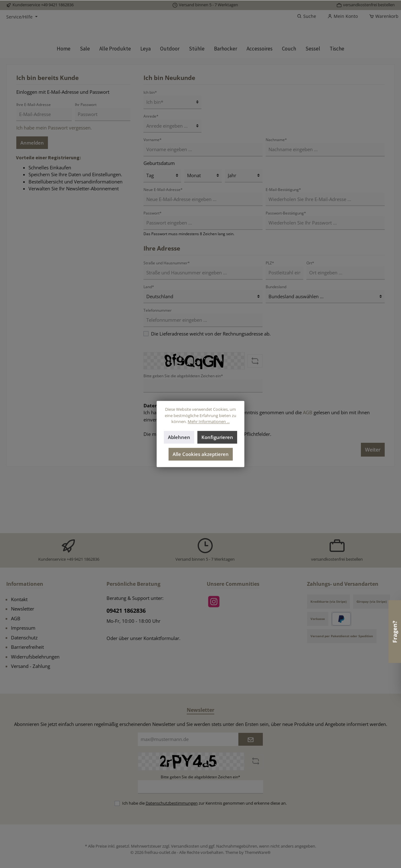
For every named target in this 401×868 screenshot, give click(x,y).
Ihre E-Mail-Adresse (34, 165)
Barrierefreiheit (27, 647)
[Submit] (251, 740)
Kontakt (19, 599)
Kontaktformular (161, 638)
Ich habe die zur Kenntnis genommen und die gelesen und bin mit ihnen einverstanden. (257, 476)
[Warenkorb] (382, 16)
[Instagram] (214, 602)
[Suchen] (307, 16)
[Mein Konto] (343, 16)
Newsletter (23, 609)
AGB (308, 473)
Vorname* (153, 200)
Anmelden (32, 203)
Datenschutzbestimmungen (200, 473)
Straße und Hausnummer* (167, 323)
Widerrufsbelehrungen (35, 657)
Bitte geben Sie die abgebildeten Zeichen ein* (200, 777)
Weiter (373, 510)
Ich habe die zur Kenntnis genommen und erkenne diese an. (204, 803)
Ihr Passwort (86, 165)
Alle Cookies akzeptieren (201, 454)
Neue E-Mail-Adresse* (163, 250)
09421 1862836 (126, 611)
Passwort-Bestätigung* (286, 273)
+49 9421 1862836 (57, 5)
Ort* (310, 323)
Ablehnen (179, 437)
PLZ (270, 323)
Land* (149, 347)
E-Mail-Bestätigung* (283, 250)
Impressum (23, 628)
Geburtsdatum (159, 223)
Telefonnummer (158, 370)
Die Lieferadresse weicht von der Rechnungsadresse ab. (211, 394)
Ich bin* (150, 153)
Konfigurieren (217, 437)
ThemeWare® (258, 852)
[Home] (64, 109)
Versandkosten (185, 846)
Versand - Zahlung (31, 666)
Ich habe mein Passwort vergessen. (54, 188)
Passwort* (153, 273)
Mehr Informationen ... (209, 422)
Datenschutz (24, 638)
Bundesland (276, 347)
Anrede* (151, 176)
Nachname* (276, 200)
